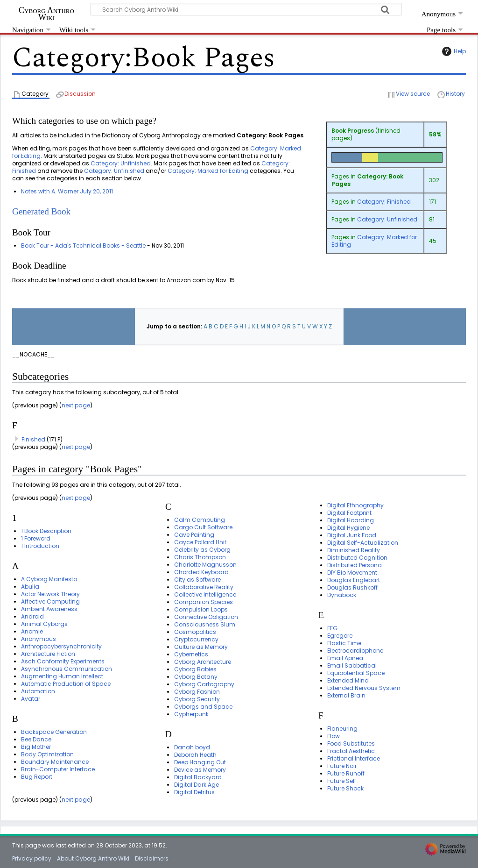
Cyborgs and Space (203, 707)
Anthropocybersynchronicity (61, 646)
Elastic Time (344, 643)
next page (76, 405)
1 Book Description (46, 531)
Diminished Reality (354, 550)
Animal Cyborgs (44, 624)
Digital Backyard (198, 777)
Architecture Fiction (48, 654)
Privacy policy (32, 858)
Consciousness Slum (205, 624)
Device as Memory (200, 770)
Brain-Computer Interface (58, 769)
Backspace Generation (54, 732)
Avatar (31, 699)
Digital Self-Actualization (363, 543)
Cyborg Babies (195, 669)
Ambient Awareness (49, 609)
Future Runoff (346, 773)
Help (453, 51)
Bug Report (37, 777)
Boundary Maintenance (55, 762)
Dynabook (342, 595)
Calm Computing (200, 520)
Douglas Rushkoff (352, 587)
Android (32, 616)
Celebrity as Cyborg (202, 550)
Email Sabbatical (352, 665)
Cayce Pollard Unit (200, 542)
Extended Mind (348, 680)
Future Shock (345, 788)
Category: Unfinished (387, 219)
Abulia (30, 587)
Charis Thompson (200, 557)
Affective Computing (50, 601)
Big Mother (36, 747)
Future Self (342, 781)
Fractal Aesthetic (351, 751)
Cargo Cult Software (203, 527)
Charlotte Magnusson (205, 565)
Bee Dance (36, 739)
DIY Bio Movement (352, 573)
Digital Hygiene (348, 528)
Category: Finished (384, 202)
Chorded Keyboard (201, 572)
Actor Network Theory (50, 594)
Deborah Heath (195, 755)
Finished (33, 439)
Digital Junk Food (352, 535)
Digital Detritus (194, 792)
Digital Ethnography (355, 505)
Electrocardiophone (355, 651)
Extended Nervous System (364, 688)
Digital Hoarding (351, 520)
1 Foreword (36, 538)
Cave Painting (194, 535)
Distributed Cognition (357, 558)
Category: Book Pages (367, 180)
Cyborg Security (197, 699)
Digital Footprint (349, 513)
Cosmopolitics (195, 632)
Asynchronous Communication (67, 669)
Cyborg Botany (196, 677)
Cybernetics (191, 654)
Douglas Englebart (354, 580)
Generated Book (41, 211)
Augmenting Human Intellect (62, 676)
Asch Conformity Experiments (63, 661)
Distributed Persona (355, 565)
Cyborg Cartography (204, 684)
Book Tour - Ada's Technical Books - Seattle (83, 245)
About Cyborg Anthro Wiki (93, 858)
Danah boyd (192, 747)
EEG (332, 628)
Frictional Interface (354, 758)
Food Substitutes (351, 743)
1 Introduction (40, 546)
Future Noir (342, 766)
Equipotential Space (356, 673)
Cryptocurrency (196, 639)
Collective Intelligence (205, 594)
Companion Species (204, 602)
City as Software (197, 580)
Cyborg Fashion (197, 692)
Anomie (32, 631)
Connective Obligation (206, 617)
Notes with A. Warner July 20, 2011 (67, 191)
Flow (334, 736)
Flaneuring (342, 729)
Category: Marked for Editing (374, 241)
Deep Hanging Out (200, 762)
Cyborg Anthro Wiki (46, 14)
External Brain (346, 695)
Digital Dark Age (197, 785)
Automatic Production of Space (66, 684)
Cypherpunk (191, 714)
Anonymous (39, 639)
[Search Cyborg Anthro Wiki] (246, 9)
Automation (38, 691)
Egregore (340, 636)
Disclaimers (152, 858)
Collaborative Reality (204, 587)
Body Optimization (47, 754)
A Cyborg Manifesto (49, 579)
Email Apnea (345, 658)
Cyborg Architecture (203, 662)
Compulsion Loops (201, 609)
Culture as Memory (201, 647)
